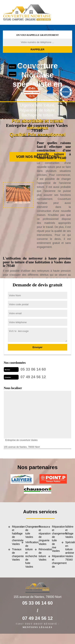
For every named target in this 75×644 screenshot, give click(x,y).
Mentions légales (37, 627)
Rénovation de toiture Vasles (42, 555)
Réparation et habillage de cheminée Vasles (15, 535)
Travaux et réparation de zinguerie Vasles (42, 535)
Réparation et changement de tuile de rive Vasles (55, 539)
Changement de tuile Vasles (29, 532)
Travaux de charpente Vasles (15, 555)
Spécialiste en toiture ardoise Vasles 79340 (69, 551)
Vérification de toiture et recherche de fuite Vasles (29, 554)
